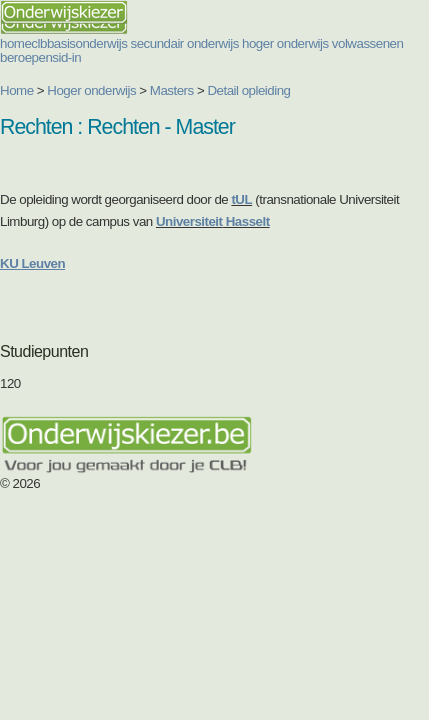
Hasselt (246, 221)
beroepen (26, 57)
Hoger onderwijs (91, 90)
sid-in (66, 57)
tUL (241, 199)
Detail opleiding (248, 90)
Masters (172, 90)
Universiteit (189, 221)
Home (17, 90)
